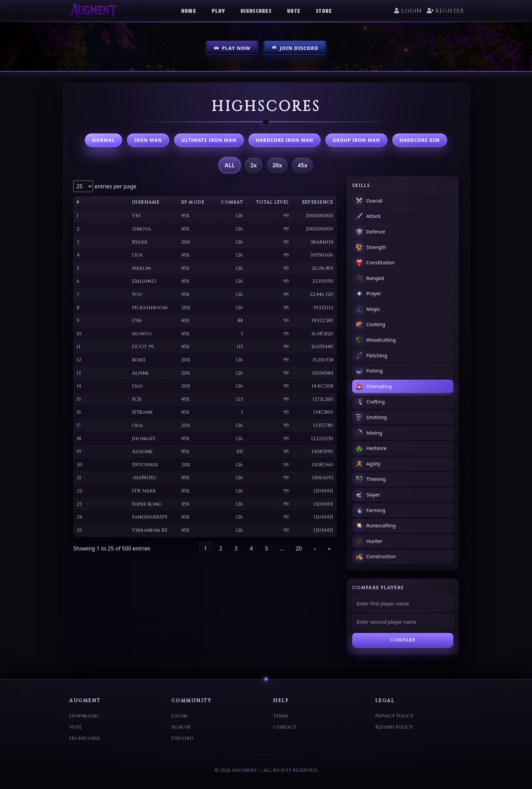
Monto (142, 334)
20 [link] (299, 548)
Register (445, 11)
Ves (136, 216)
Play (218, 11)
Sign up (181, 727)
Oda (138, 425)
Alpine (140, 373)
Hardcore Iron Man (284, 140)
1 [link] (205, 548)
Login (408, 11)
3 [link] (236, 548)
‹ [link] (191, 548)
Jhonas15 (144, 439)
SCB (137, 399)
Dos (137, 255)
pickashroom (150, 308)
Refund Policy (394, 727)
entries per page (115, 186)
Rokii (139, 360)
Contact (285, 727)
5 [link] (267, 548)
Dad (137, 386)
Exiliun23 (144, 281)
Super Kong (147, 504)
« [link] (176, 548)
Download (84, 716)
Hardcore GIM (420, 140)
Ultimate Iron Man (209, 140)
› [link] (315, 548)
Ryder (140, 242)
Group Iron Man (356, 140)
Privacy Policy (394, 716)
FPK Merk (144, 491)
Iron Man (148, 140)
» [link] (329, 548)
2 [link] (221, 548)
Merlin (141, 268)
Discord (182, 738)
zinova (141, 229)
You (137, 294)
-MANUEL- (145, 478)
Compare (403, 640)
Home (189, 11)
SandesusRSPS (150, 517)
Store (324, 11)
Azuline (142, 452)
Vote (294, 11)
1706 (137, 321)
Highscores (256, 11)
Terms (281, 716)
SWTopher (145, 465)
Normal (104, 140)
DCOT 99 (143, 347)
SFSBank (142, 412)
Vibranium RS (150, 530)
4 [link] (251, 548)
